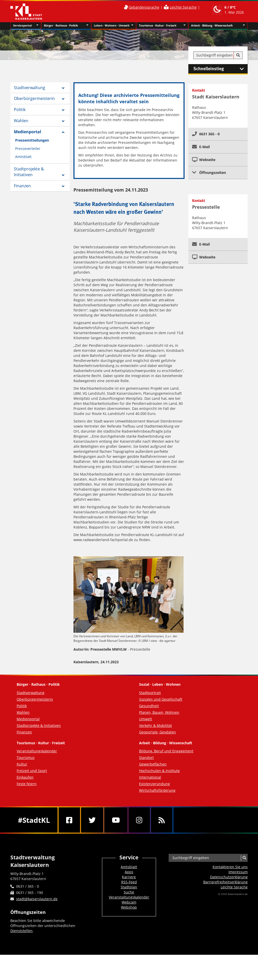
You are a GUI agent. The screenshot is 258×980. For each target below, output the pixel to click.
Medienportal (28, 132)
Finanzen (22, 186)
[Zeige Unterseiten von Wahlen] (63, 121)
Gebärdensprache (144, 7)
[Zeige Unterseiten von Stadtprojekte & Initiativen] (63, 175)
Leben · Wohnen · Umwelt (114, 25)
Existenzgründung (154, 784)
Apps (129, 872)
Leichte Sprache (183, 7)
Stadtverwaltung (30, 88)
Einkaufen (25, 777)
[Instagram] (139, 820)
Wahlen (21, 121)
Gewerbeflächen (153, 764)
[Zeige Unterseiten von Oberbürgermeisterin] (63, 99)
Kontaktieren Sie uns (230, 867)
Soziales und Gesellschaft (161, 699)
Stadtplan (129, 887)
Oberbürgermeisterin (34, 98)
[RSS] (162, 820)
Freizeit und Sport (32, 771)
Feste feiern (27, 784)
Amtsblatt (23, 157)
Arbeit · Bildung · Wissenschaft (218, 25)
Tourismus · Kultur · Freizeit (162, 25)
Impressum (238, 872)
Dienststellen (21, 931)
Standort (146, 758)
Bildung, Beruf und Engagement (166, 751)
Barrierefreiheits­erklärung (225, 882)
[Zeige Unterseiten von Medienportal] (63, 132)
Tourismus (26, 758)
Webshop (129, 907)
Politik (20, 110)
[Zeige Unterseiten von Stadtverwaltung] (63, 88)
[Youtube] (116, 820)
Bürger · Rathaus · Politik (66, 25)
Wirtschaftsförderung (157, 790)
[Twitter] (92, 820)
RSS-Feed (129, 882)
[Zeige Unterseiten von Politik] (63, 110)
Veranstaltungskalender (37, 751)
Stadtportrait (150, 693)
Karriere (129, 877)
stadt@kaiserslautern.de (37, 899)
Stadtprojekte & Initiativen (29, 172)
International (150, 777)
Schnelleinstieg (221, 69)
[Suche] (238, 55)
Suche (129, 892)
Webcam (129, 902)
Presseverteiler (28, 149)
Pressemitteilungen (32, 140)
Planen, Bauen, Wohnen (159, 712)
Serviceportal (26, 25)
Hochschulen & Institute (159, 771)
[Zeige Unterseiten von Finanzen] (63, 186)
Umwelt (146, 719)
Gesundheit (149, 706)
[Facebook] (69, 820)
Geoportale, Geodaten (158, 732)
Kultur (22, 764)
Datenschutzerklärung (229, 877)
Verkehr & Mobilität (156, 725)
